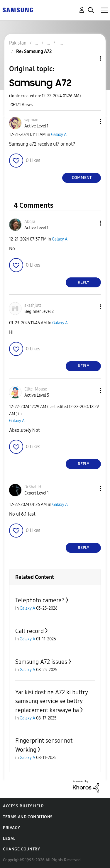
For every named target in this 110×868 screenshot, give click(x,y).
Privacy (11, 828)
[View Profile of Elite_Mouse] (36, 389)
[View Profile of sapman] (31, 120)
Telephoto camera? (40, 600)
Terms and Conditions (28, 817)
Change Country (21, 849)
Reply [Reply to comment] (83, 282)
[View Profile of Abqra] (30, 222)
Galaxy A (59, 135)
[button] (91, 121)
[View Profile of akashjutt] (33, 305)
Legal (9, 839)
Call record (29, 631)
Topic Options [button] (90, 58)
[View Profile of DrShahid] (33, 487)
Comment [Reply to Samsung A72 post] (82, 178)
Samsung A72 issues (41, 662)
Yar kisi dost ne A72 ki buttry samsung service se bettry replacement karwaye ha (51, 701)
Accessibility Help (23, 806)
